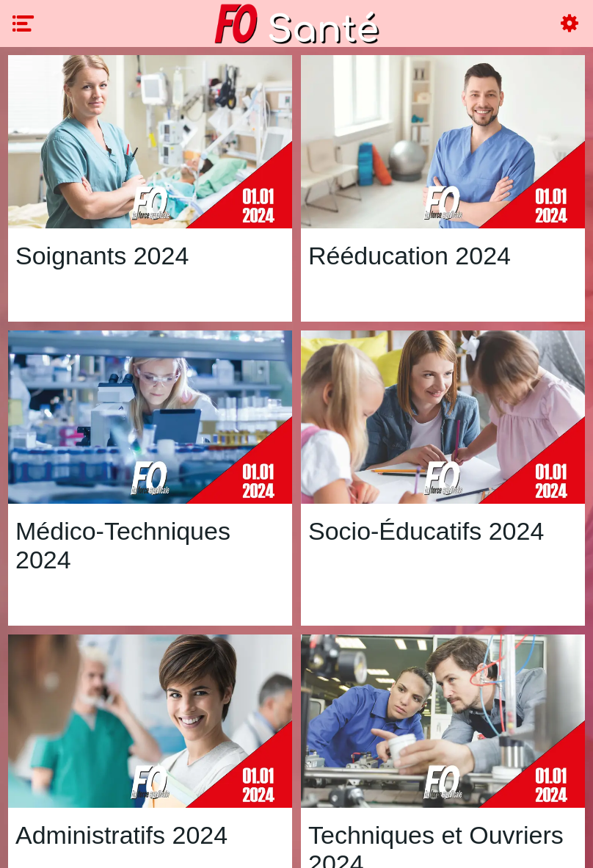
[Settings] (570, 23)
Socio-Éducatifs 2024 (426, 531)
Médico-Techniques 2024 (123, 545)
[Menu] (23, 23)
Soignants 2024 (102, 256)
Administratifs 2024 (121, 835)
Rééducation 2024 (410, 256)
